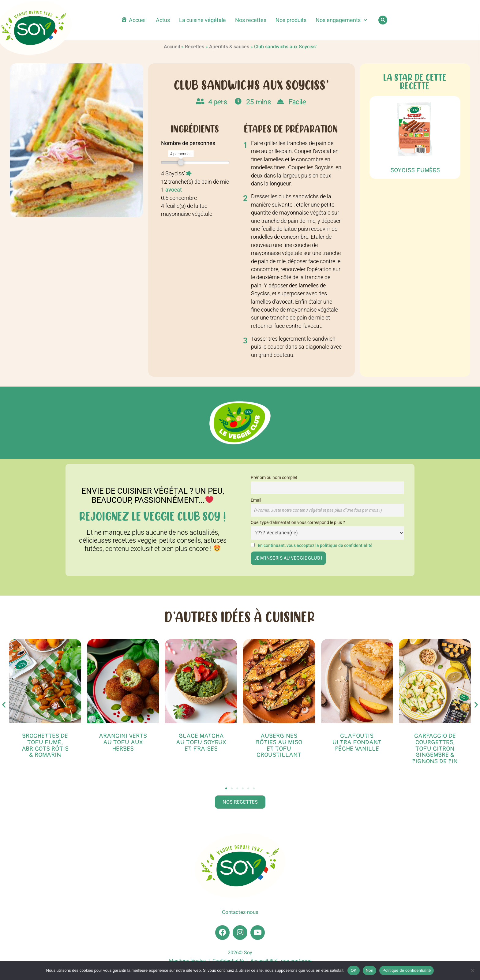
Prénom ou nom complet (274, 478)
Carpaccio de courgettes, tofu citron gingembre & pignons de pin (435, 749)
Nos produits (291, 20)
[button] (383, 20)
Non (370, 970)
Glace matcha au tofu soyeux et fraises (201, 742)
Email (256, 500)
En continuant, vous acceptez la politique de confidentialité (315, 546)
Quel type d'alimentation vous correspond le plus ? (298, 523)
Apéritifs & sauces (229, 47)
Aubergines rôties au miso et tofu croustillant (279, 745)
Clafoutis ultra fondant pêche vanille (357, 742)
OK (353, 970)
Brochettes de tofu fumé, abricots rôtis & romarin (45, 745)
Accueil (172, 47)
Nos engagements (341, 20)
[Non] (472, 971)
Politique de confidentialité (407, 970)
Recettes (195, 47)
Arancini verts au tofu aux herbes (123, 742)
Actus (163, 20)
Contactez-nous (240, 912)
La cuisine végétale (202, 20)
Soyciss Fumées (415, 170)
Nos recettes (251, 20)
